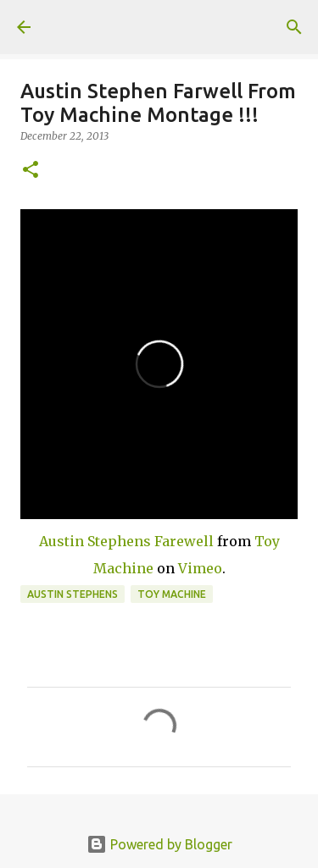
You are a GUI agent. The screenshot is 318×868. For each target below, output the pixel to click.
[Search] (294, 27)
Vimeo (200, 568)
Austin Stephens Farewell (126, 541)
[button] (31, 171)
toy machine (172, 594)
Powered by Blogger (159, 844)
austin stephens (73, 594)
